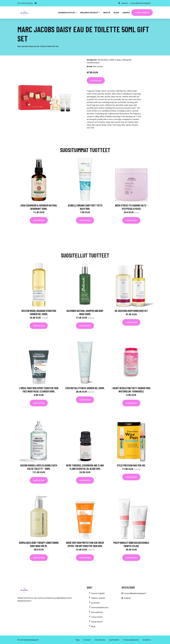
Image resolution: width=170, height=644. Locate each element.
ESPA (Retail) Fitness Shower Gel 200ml (85, 388)
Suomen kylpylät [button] (67, 13)
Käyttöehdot (114, 640)
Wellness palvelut (98, 598)
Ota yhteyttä (100, 640)
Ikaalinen (125, 3)
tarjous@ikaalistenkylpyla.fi (141, 3)
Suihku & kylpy (115, 60)
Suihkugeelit (126, 60)
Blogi (116, 13)
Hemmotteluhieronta (100, 607)
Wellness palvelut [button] (89, 13)
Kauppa (126, 13)
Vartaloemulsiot (93, 63)
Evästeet (87, 640)
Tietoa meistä (97, 617)
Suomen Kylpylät (98, 593)
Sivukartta (147, 640)
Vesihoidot (95, 603)
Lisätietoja (96, 80)
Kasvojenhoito (97, 612)
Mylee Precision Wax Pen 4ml (131, 465)
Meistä (107, 13)
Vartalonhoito (103, 60)
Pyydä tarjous (142, 13)
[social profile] (36, 3)
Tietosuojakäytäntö (131, 640)
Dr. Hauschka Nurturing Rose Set (131, 311)
